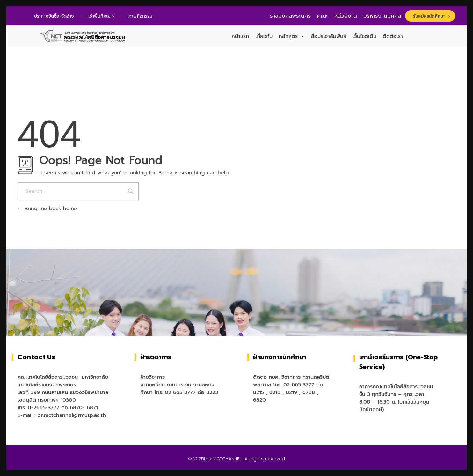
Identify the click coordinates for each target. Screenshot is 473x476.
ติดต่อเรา (393, 36)
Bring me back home (47, 209)
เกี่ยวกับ (264, 36)
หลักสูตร (292, 36)
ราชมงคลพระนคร (290, 16)
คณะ (323, 16)
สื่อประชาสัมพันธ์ (329, 36)
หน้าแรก (240, 36)
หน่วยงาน (346, 16)
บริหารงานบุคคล (382, 16)
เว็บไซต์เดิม (364, 36)
